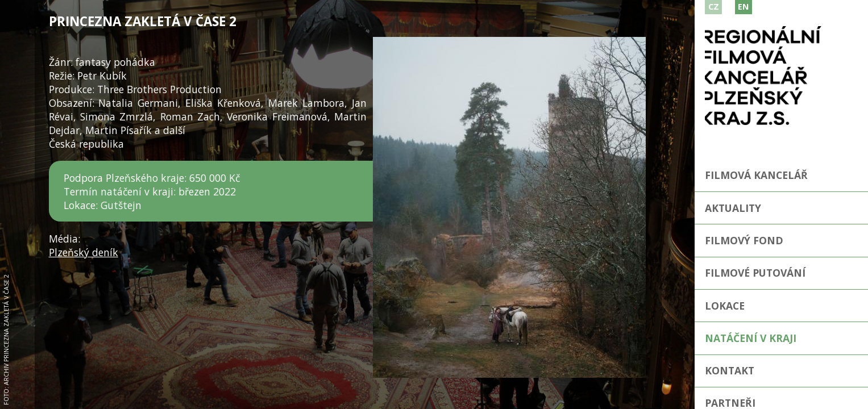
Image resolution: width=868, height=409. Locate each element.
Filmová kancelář (756, 175)
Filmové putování (755, 273)
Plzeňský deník (84, 252)
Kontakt (730, 370)
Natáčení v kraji (751, 338)
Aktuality (733, 208)
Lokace (725, 306)
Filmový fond (744, 240)
